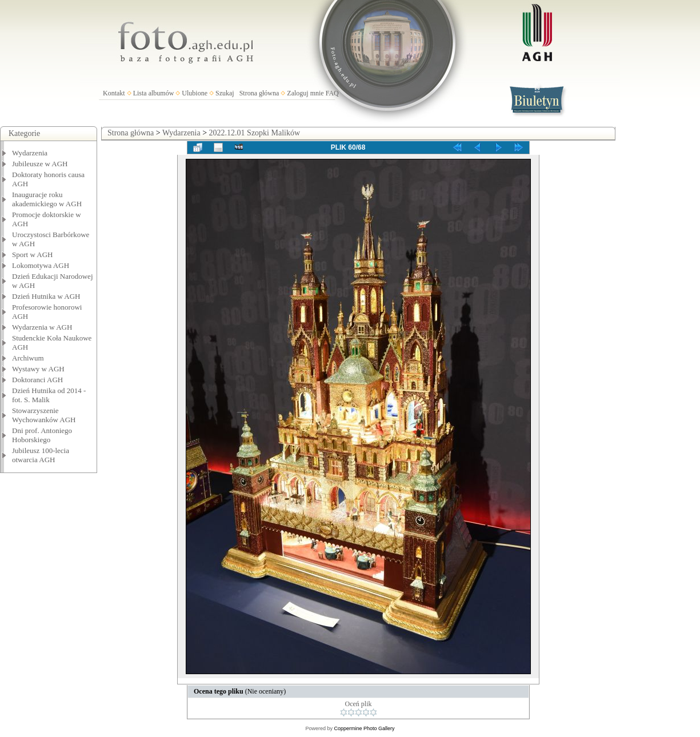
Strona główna (259, 93)
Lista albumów (154, 93)
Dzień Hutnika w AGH (46, 296)
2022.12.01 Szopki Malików (255, 133)
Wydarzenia (30, 153)
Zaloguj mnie (305, 93)
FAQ (332, 93)
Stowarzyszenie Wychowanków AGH (44, 415)
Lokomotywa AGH (41, 265)
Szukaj (225, 93)
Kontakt (114, 93)
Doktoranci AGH (37, 380)
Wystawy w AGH (38, 369)
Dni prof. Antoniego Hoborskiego (42, 435)
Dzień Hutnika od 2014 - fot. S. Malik (49, 395)
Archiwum (28, 358)
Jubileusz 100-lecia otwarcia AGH (41, 455)
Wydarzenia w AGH (42, 327)
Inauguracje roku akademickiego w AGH (47, 199)
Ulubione (195, 93)
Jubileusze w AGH (40, 164)
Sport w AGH (33, 255)
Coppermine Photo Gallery (364, 728)
